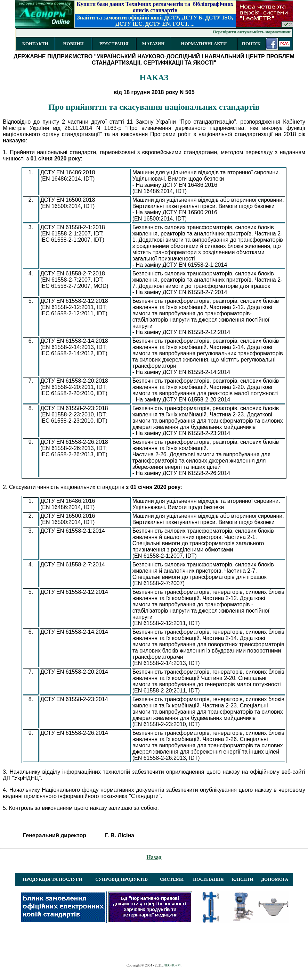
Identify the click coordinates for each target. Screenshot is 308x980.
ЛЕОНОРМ (172, 965)
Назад (154, 857)
